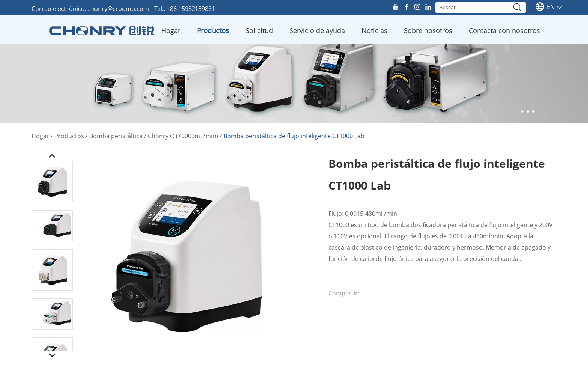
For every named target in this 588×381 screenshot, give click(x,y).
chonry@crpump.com (119, 9)
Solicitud (259, 30)
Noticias (374, 30)
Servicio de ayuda (317, 30)
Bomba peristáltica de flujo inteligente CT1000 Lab (294, 136)
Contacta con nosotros (504, 30)
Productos (213, 30)
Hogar (171, 30)
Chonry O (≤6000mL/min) (183, 136)
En (545, 7)
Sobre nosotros (428, 30)
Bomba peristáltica (116, 136)
